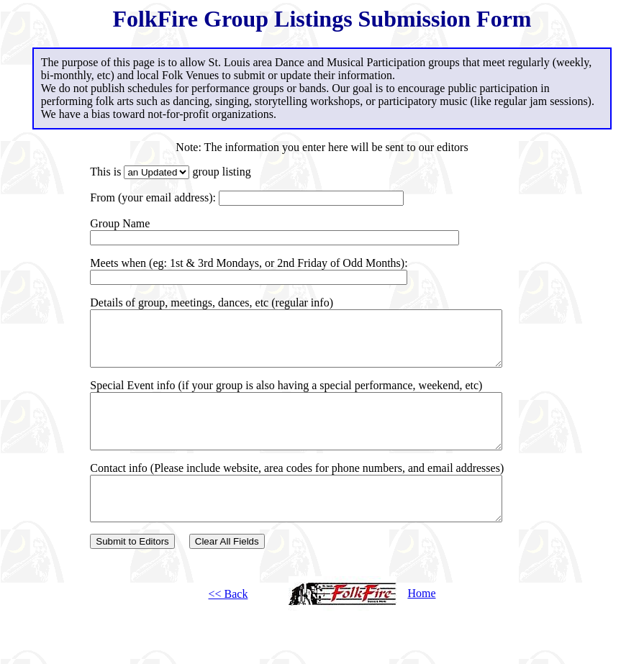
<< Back (228, 624)
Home (362, 623)
